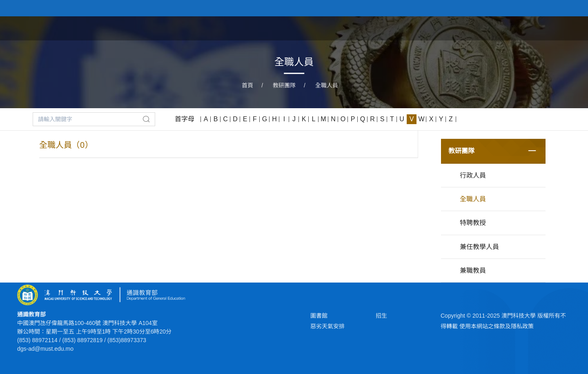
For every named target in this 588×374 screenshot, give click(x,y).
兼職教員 (473, 270)
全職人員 (327, 85)
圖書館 (319, 316)
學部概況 (478, 28)
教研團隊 (284, 85)
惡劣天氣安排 (327, 326)
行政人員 (473, 175)
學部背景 (436, 28)
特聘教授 (473, 223)
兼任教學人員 (479, 247)
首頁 (360, 28)
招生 (381, 316)
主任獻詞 (394, 28)
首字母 (185, 119)
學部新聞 (519, 28)
